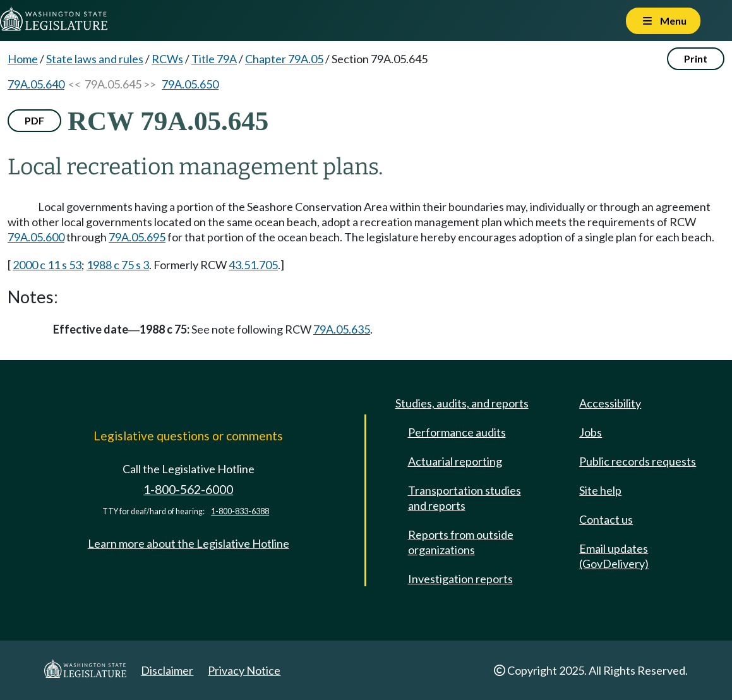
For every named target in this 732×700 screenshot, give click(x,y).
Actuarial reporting (455, 461)
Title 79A (214, 59)
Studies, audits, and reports (462, 403)
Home (23, 59)
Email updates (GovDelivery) (614, 556)
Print (696, 58)
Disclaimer (167, 670)
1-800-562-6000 (188, 489)
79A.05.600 (36, 237)
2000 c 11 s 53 (47, 265)
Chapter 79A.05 (284, 59)
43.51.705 (253, 265)
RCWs (167, 59)
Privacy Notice (244, 670)
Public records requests (638, 461)
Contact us (606, 519)
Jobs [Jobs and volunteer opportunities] (591, 432)
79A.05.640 (36, 84)
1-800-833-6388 (240, 511)
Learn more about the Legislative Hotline (189, 543)
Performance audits (457, 432)
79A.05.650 (190, 84)
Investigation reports (460, 579)
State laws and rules (95, 59)
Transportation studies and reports (465, 498)
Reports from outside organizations (461, 542)
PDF (34, 120)
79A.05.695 (137, 237)
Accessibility (610, 403)
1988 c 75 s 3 (118, 265)
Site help (600, 490)
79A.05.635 (342, 329)
